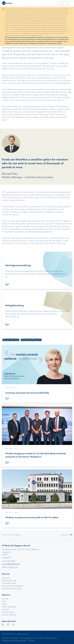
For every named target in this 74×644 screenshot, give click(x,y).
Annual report (8, 612)
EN (71, 535)
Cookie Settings (9, 615)
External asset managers (13, 586)
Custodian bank (9, 583)
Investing (6, 578)
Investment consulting (12, 589)
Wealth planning (9, 580)
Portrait (5, 599)
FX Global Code (50, 638)
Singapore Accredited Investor (14, 641)
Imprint (5, 638)
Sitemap (38, 638)
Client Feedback (9, 607)
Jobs (4, 601)
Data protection (27, 638)
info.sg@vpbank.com (11, 564)
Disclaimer (14, 638)
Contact (5, 609)
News (4, 604)
